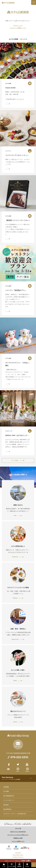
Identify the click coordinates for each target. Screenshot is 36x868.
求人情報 (6, 791)
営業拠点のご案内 (18, 838)
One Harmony (11, 778)
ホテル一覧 (18, 828)
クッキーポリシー (9, 800)
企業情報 (6, 787)
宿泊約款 (6, 805)
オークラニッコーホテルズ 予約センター (18, 835)
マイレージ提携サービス (18, 841)
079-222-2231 (19, 757)
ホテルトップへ (18, 26)
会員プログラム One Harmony (18, 832)
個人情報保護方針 (9, 796)
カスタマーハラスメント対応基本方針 (15, 814)
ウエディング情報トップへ (18, 28)
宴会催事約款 (7, 809)
